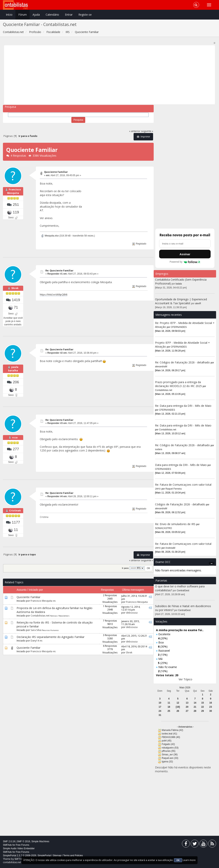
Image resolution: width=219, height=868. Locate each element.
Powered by (185, 262)
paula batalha (13, 372)
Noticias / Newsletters (60, 621)
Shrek (15, 290)
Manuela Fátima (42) (172, 730)
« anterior (135, 131)
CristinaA (15, 516)
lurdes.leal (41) (169, 734)
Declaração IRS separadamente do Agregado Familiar (51, 642)
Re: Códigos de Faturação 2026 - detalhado (182, 362)
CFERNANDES (179, 327)
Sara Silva (36, 635)
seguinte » (147, 131)
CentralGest (183, 591)
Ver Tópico (185, 679)
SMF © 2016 (24, 841)
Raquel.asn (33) (170, 758)
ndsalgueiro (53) (170, 748)
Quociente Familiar (56, 172)
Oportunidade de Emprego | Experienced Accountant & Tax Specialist (181, 301)
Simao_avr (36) (170, 755)
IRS (54, 606)
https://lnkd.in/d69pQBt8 (54, 294)
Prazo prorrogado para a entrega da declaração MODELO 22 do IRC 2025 (178, 384)
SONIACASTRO (164, 528)
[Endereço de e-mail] (185, 244)
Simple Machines (40, 841)
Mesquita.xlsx (50, 236)
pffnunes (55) (168, 751)
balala (179, 284)
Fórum (23, 15)
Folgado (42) (168, 744)
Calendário (52, 15)
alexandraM (161, 367)
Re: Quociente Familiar (59, 271)
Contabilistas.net (40, 621)
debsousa (132, 618)
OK (178, 860)
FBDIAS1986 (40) (171, 737)
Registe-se (85, 15)
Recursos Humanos (50, 635)
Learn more (189, 860)
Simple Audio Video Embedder (19, 848)
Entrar (69, 15)
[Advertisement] (110, 75)
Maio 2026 (185, 688)
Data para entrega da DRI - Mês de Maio (181, 465)
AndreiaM (170, 548)
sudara (159, 449)
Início (9, 15)
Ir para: (125, 573)
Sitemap (57, 856)
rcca (15, 443)
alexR (198, 303)
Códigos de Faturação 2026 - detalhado (180, 504)
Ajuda (36, 15)
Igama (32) (167, 762)
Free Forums (23, 845)
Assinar (185, 254)
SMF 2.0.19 (9, 841)
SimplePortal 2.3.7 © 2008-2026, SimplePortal (27, 856)
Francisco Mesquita (14, 193)
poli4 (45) (167, 741)
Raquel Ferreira (174, 489)
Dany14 (35, 646)
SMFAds (7, 845)
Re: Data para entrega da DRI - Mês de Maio (183, 406)
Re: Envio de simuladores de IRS (176, 524)
